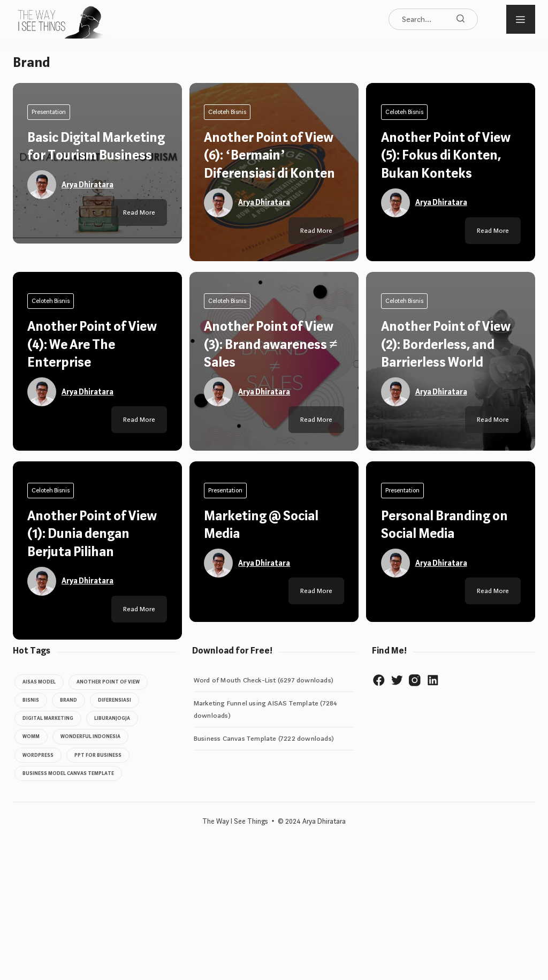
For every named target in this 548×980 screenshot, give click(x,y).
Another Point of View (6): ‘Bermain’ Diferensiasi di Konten (271, 155)
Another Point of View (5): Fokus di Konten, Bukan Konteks (447, 155)
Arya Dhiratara (89, 202)
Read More (138, 635)
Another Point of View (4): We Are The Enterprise (94, 749)
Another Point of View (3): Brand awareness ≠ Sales (272, 749)
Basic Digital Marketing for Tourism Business (96, 155)
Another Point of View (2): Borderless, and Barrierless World (447, 749)
